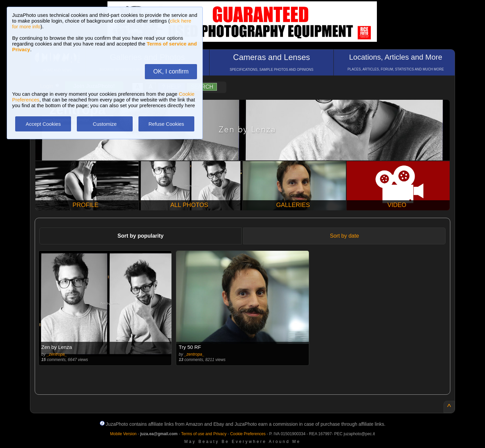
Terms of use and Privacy (204, 434)
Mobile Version (123, 434)
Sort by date (345, 236)
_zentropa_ (57, 354)
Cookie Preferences (248, 434)
